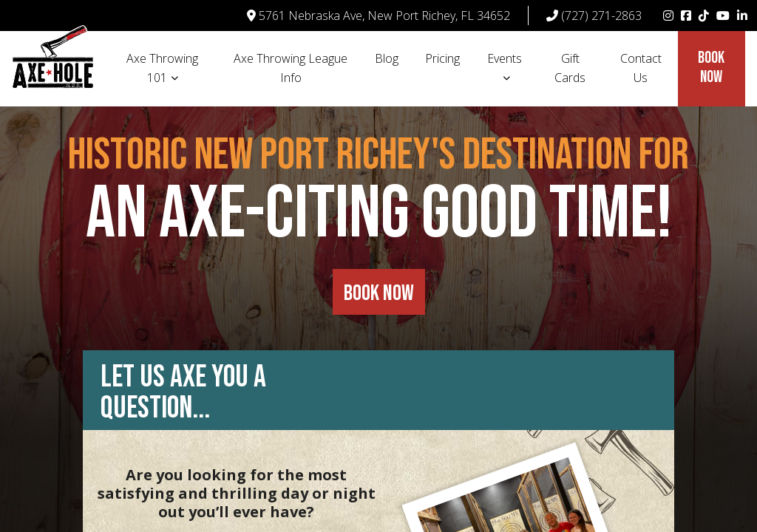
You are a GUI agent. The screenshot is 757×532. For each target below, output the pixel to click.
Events (505, 58)
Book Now (711, 68)
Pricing (442, 58)
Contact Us (641, 68)
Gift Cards (570, 68)
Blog (387, 58)
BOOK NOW (379, 293)
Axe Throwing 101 (162, 68)
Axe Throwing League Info (291, 68)
